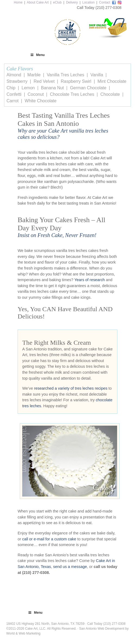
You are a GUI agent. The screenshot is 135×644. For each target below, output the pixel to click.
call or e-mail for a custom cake (49, 539)
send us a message (70, 567)
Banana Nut (52, 88)
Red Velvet (44, 81)
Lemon (28, 88)
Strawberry (17, 81)
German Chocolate (88, 88)
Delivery (72, 2)
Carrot (12, 101)
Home (18, 2)
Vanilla (97, 75)
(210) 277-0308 (108, 8)
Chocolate (110, 94)
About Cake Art (38, 2)
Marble (34, 75)
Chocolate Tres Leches (72, 94)
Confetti (14, 94)
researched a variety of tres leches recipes (71, 388)
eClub (57, 2)
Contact (105, 2)
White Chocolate (41, 101)
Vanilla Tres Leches (65, 75)
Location (88, 2)
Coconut (36, 94)
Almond (14, 75)
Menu (37, 55)
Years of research (89, 280)
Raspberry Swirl (76, 81)
